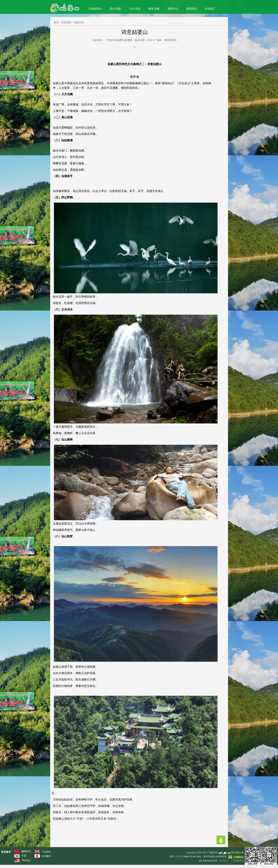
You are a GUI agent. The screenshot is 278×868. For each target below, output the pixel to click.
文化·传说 (135, 9)
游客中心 (173, 9)
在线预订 (210, 9)
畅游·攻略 (154, 9)
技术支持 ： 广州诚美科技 (232, 861)
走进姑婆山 (95, 9)
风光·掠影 (115, 9)
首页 (56, 22)
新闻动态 (191, 9)
